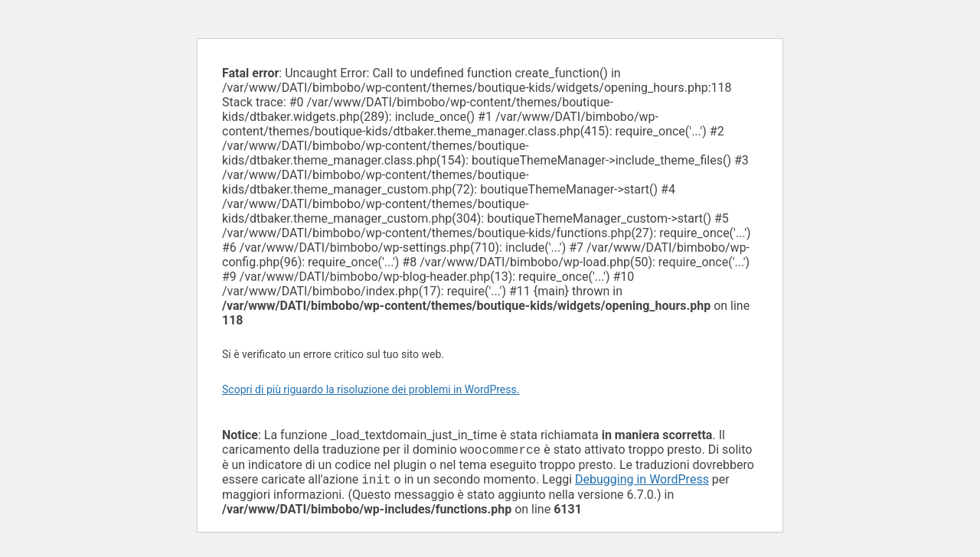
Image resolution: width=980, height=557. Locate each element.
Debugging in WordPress (642, 482)
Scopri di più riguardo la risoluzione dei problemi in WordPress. (371, 389)
